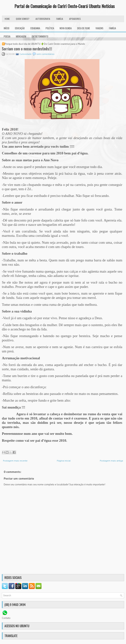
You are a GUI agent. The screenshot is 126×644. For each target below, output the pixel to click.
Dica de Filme (84, 28)
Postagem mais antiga (111, 461)
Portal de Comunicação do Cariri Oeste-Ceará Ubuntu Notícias (64, 6)
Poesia (7, 36)
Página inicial (64, 461)
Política (50, 28)
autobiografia (43, 19)
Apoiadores (75, 19)
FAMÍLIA (60, 19)
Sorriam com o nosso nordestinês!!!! (27, 49)
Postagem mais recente (15, 461)
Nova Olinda (66, 28)
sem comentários (45, 54)
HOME (7, 19)
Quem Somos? (23, 19)
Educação (20, 28)
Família (112, 28)
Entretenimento (40, 36)
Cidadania (35, 28)
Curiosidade (26, 54)
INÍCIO (7, 28)
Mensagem (21, 36)
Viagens (99, 28)
